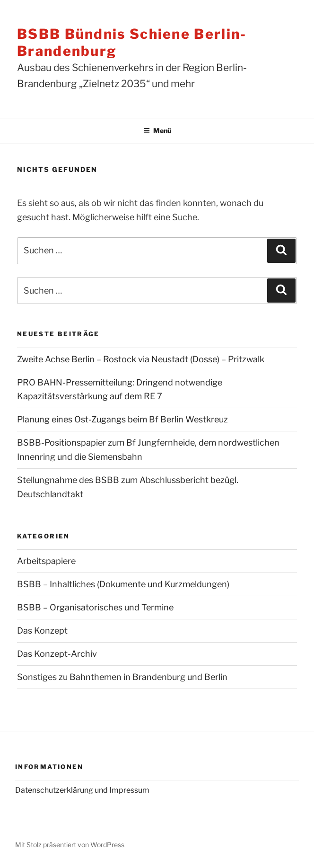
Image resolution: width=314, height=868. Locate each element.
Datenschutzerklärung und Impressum (82, 790)
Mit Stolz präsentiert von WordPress (70, 845)
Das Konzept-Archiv (57, 654)
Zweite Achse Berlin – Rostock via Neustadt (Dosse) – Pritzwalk (141, 359)
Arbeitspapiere (46, 561)
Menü (157, 130)
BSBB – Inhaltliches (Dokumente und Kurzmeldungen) (123, 584)
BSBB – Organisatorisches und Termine (95, 607)
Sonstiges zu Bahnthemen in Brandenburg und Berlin (122, 677)
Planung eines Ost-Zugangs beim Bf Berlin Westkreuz (122, 419)
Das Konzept (42, 631)
